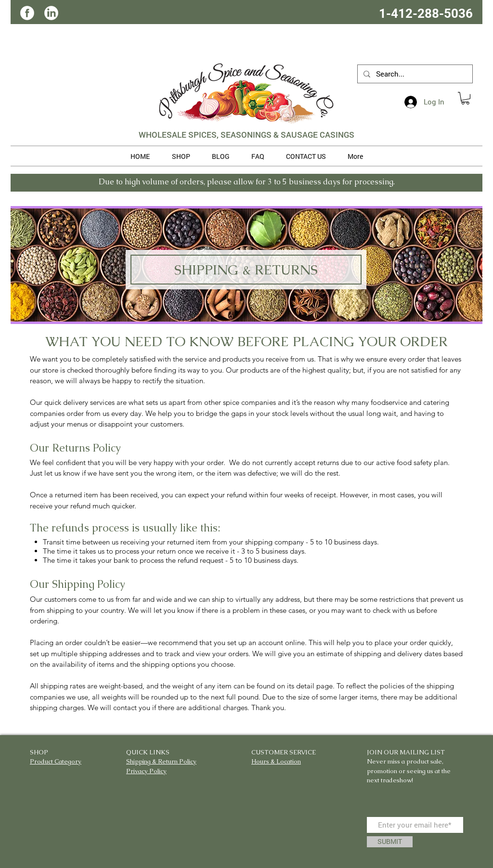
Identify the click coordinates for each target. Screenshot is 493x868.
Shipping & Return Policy (161, 761)
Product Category (56, 761)
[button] (465, 98)
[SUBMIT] (390, 842)
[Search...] (414, 74)
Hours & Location (276, 761)
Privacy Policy (146, 771)
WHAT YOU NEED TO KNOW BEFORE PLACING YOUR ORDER (246, 341)
